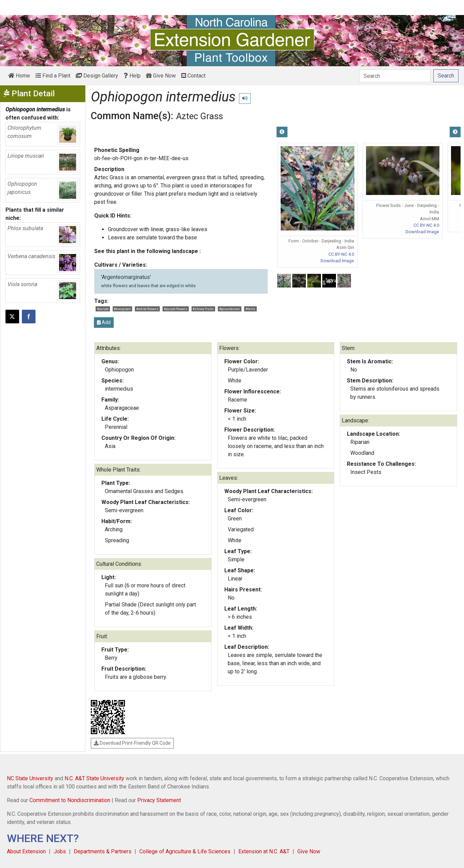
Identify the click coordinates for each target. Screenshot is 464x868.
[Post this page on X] (12, 317)
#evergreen (122, 309)
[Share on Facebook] (29, 317)
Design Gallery (97, 76)
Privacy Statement (159, 800)
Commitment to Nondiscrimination (70, 800)
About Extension (26, 851)
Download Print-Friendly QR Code (132, 743)
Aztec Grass (200, 116)
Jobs (60, 851)
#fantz (250, 309)
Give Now (161, 76)
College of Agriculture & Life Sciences (185, 851)
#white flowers (147, 309)
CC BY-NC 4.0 (341, 254)
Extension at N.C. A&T (264, 851)
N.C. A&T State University (94, 778)
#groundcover (230, 309)
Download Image (337, 261)
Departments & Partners (103, 851)
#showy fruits (203, 309)
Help (132, 76)
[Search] (395, 76)
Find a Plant (53, 76)
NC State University (30, 778)
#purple (103, 309)
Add (104, 322)
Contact (193, 76)
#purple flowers (176, 309)
